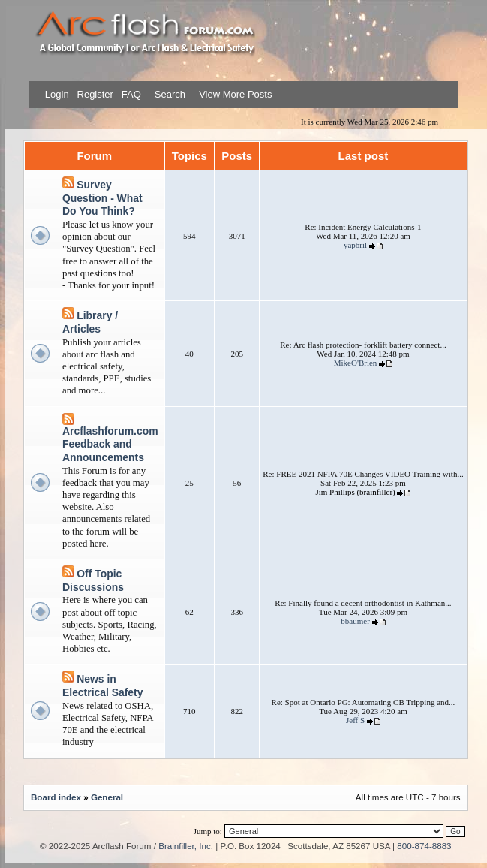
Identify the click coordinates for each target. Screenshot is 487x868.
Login (57, 94)
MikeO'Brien (356, 363)
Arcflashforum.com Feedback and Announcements (110, 444)
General (107, 797)
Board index (56, 797)
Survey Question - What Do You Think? (102, 198)
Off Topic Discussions (93, 580)
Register (94, 94)
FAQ (130, 94)
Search (168, 94)
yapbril (355, 245)
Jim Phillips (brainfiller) (355, 492)
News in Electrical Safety (102, 686)
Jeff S (355, 720)
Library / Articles (90, 322)
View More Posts (235, 94)
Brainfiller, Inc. (186, 846)
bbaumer (355, 621)
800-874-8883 (424, 846)
